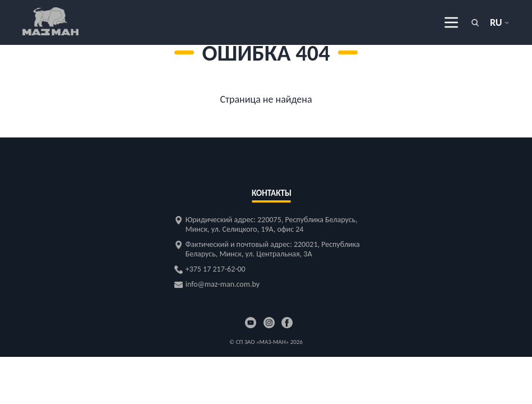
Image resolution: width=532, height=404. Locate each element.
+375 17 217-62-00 (216, 269)
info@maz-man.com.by (223, 284)
